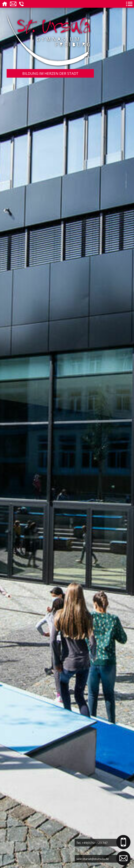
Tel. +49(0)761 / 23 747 (92, 843)
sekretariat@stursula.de (93, 859)
